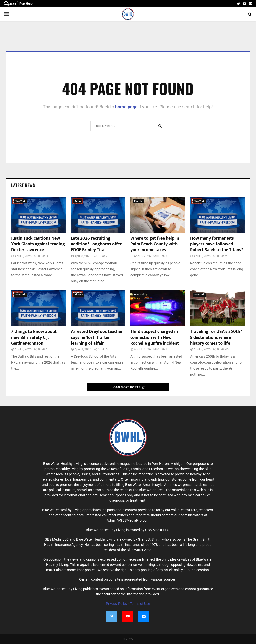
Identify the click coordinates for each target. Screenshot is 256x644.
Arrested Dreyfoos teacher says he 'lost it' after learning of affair (97, 337)
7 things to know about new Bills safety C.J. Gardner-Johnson (34, 337)
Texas (78, 201)
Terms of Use (140, 604)
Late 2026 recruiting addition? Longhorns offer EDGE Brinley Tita (96, 244)
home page (126, 107)
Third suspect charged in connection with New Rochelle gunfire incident (155, 337)
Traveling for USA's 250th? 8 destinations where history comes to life (216, 337)
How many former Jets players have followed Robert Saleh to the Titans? (217, 244)
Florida (138, 201)
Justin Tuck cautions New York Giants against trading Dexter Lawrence (38, 244)
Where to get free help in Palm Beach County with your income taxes (155, 244)
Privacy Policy (117, 604)
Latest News (23, 185)
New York (20, 201)
